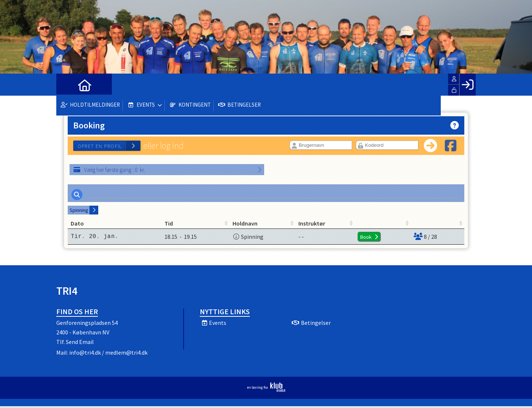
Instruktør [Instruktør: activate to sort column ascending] (320, 225)
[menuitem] (67, 85)
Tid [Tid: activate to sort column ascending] (159, 225)
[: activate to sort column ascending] (372, 225)
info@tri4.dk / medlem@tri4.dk (108, 354)
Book (356, 239)
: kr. (109, 170)
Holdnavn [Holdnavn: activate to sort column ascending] (245, 225)
